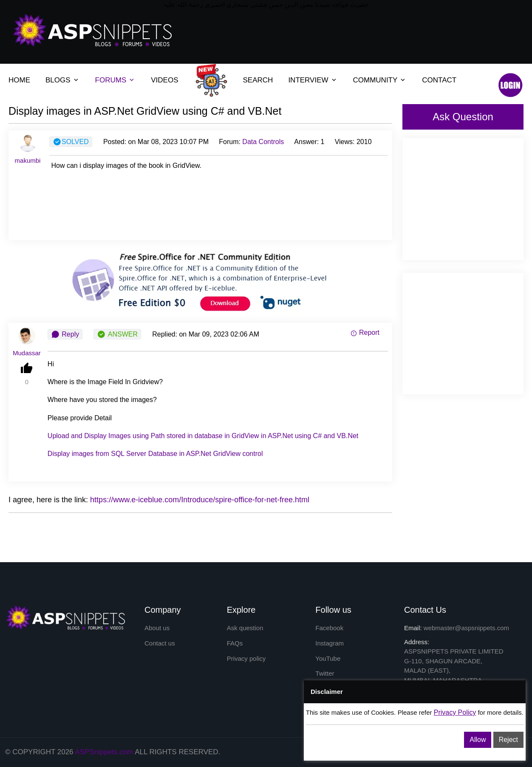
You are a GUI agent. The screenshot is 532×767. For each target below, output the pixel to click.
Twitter (325, 676)
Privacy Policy (455, 712)
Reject (508, 740)
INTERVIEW (308, 80)
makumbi (28, 160)
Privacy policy (246, 660)
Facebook (329, 628)
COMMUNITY (375, 80)
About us (157, 628)
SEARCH (258, 80)
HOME (19, 80)
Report (365, 333)
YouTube (328, 660)
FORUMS (111, 80)
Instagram (330, 644)
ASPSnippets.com (104, 752)
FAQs (235, 644)
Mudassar (27, 353)
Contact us (160, 644)
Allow (478, 740)
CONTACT (439, 80)
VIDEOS (164, 80)
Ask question (245, 628)
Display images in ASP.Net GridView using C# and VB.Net (145, 111)
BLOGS (58, 80)
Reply (65, 334)
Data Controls (263, 142)
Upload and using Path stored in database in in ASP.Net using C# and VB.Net (203, 436)
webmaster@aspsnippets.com (466, 628)
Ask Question (463, 117)
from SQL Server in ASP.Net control (155, 454)
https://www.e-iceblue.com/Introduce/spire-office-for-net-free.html (200, 500)
